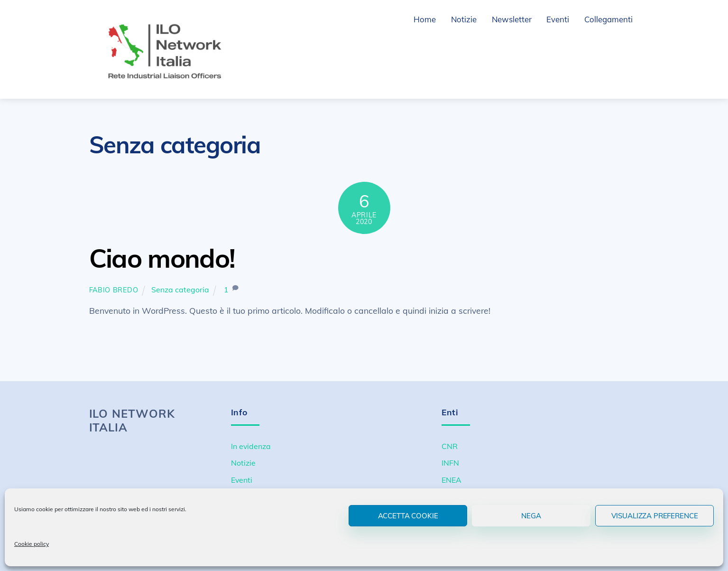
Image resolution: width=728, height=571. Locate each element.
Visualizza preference (655, 516)
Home (425, 19)
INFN (450, 463)
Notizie (464, 19)
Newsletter (512, 19)
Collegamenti (608, 19)
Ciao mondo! (162, 258)
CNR (450, 446)
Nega (531, 516)
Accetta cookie (408, 516)
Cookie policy (32, 544)
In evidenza (251, 446)
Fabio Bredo (114, 290)
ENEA (452, 480)
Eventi (558, 19)
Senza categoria (180, 290)
